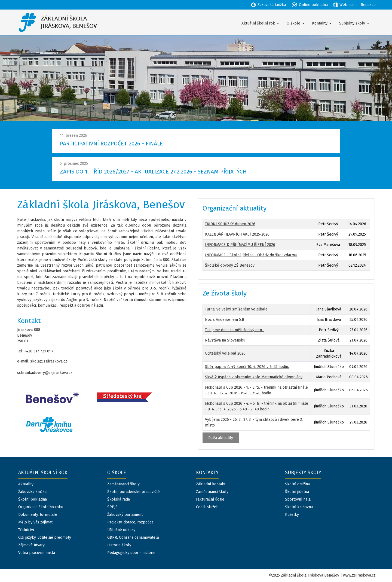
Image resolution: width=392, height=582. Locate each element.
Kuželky (292, 515)
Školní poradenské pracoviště (134, 492)
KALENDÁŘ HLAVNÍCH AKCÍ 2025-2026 (237, 234)
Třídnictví (26, 530)
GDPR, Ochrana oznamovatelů (133, 537)
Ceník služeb (207, 507)
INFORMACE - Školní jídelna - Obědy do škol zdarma (251, 255)
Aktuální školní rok (258, 23)
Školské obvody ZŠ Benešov (230, 265)
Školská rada (119, 499)
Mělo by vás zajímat (35, 522)
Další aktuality (221, 438)
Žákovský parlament (125, 515)
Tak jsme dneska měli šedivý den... (235, 330)
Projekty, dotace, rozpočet (130, 522)
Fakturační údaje (210, 499)
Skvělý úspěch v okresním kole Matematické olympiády (254, 377)
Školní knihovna (299, 507)
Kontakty (320, 23)
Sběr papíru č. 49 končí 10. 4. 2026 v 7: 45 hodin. (247, 367)
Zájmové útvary (31, 545)
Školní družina (297, 484)
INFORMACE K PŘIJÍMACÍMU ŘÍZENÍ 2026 (240, 245)
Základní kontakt (211, 484)
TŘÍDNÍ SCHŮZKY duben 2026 (230, 224)
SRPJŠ (112, 507)
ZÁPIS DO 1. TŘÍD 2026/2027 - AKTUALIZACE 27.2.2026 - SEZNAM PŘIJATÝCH (153, 172)
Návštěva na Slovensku (225, 340)
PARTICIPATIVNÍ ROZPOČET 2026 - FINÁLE (111, 144)
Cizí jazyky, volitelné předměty (45, 537)
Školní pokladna (33, 499)
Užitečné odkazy (121, 530)
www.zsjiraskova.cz (359, 575)
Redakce (368, 5)
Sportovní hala (298, 499)
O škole (293, 23)
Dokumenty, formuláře (38, 515)
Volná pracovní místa (37, 553)
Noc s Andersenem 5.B (225, 320)
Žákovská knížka (32, 492)
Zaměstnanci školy (123, 484)
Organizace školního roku (41, 507)
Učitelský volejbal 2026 (225, 353)
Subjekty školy (352, 23)
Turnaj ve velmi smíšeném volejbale (236, 309)
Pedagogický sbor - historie (131, 553)
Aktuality (26, 484)
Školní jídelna (297, 492)
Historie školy (119, 545)
